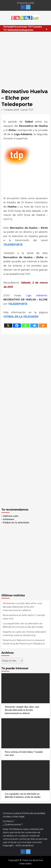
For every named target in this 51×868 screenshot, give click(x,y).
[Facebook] (17, 326)
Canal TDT (27, 110)
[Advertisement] (26, 59)
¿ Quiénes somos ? (13, 824)
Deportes (28, 30)
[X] (8, 326)
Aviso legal (19, 817)
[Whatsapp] (26, 326)
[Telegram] (34, 326)
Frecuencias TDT (23, 27)
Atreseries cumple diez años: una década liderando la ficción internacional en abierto (22, 607)
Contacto (8, 821)
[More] (43, 326)
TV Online (9, 30)
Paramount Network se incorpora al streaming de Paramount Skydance (24, 642)
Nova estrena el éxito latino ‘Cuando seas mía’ (24, 617)
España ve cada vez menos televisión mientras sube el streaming (24, 634)
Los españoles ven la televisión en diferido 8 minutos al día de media (23, 625)
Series (19, 30)
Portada (8, 27)
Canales (37, 27)
